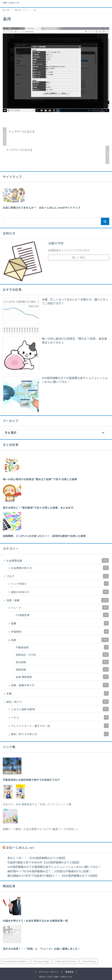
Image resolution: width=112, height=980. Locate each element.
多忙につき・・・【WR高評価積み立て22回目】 (37, 858)
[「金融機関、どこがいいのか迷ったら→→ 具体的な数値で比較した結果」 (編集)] (44, 536)
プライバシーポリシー (49, 972)
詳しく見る (79, 258)
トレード (60, 608)
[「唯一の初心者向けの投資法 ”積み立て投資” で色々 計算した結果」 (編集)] (40, 479)
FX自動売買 (62, 615)
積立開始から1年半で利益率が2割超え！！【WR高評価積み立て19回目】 (53, 876)
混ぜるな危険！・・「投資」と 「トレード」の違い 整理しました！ (42, 949)
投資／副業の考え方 (60, 685)
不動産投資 (62, 647)
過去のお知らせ (60, 592)
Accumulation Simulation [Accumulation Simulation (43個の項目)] (15, 961)
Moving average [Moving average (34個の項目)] (41, 961)
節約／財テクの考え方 (60, 734)
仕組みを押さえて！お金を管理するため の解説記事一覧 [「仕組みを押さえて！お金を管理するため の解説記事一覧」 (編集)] (35, 921)
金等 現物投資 (62, 677)
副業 (60, 623)
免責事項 (69, 972)
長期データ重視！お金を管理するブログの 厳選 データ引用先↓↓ (41, 829)
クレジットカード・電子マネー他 (60, 726)
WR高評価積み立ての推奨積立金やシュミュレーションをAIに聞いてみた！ (54, 867)
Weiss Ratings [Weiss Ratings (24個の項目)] (89, 961)
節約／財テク (58, 702)
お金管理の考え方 (60, 568)
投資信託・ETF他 (62, 655)
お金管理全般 (58, 560)
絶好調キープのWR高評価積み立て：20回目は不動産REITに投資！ (49, 872)
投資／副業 (58, 600)
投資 (60, 640)
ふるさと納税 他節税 (60, 709)
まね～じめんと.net (11, 3)
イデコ (60, 717)
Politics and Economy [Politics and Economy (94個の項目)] (66, 961)
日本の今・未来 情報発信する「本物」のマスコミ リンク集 (37, 805)
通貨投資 (62, 669)
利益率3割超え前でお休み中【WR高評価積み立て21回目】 (44, 863)
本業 (58, 693)
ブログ (58, 576)
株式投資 (62, 662)
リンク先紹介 (60, 584)
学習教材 (60, 632)
